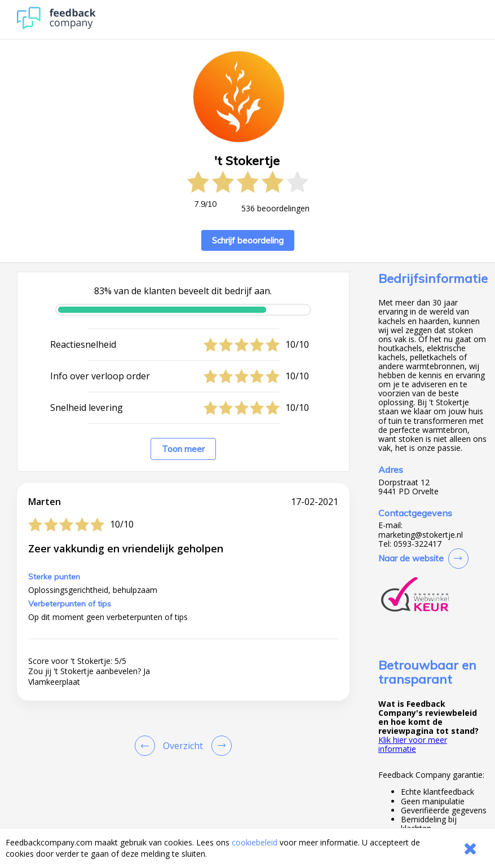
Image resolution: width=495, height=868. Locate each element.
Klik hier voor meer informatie (413, 744)
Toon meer (183, 449)
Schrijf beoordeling (248, 240)
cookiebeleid (255, 842)
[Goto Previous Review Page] (147, 746)
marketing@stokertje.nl (421, 535)
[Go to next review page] (219, 746)
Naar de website (411, 558)
